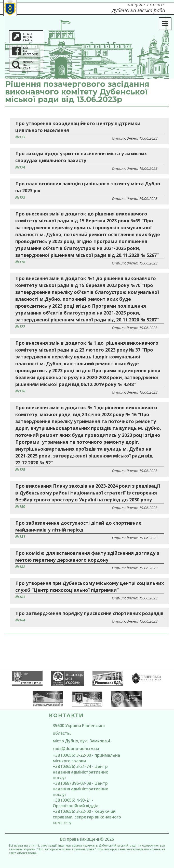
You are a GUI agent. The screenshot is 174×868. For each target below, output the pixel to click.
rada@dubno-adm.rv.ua (76, 749)
